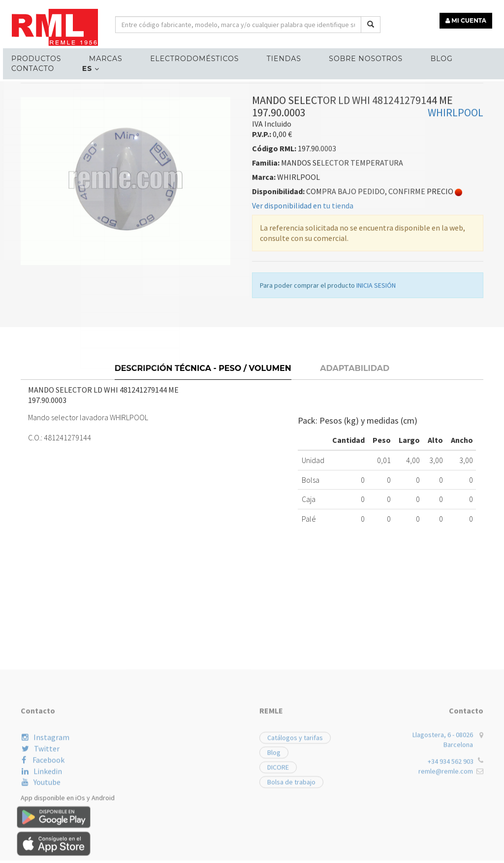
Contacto (30, 67)
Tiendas (274, 57)
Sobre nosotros (353, 57)
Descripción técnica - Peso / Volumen (203, 425)
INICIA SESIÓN (376, 346)
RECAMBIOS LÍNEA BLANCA (69, 137)
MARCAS (100, 57)
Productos (33, 57)
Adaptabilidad (355, 425)
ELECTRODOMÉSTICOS (187, 57)
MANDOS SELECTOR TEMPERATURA (181, 137)
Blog (427, 57)
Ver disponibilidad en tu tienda (303, 266)
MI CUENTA (468, 18)
